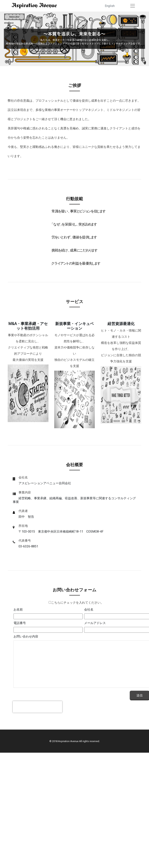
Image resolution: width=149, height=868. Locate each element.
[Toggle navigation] (133, 6)
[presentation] (37, 707)
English (110, 6)
